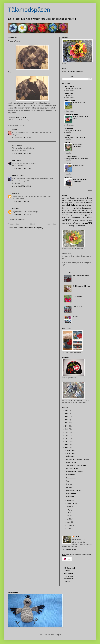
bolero (83, 203)
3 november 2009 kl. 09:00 (22, 169)
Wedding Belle (67, 203)
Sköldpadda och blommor (82, 286)
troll (71, 223)
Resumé (76, 317)
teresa (15, 193)
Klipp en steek (78, 307)
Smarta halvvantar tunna (73, 130)
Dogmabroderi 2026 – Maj (73, 88)
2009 (67, 448)
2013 (67, 435)
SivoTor (85, 200)
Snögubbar (70, 456)
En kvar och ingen (73, 469)
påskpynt (69, 217)
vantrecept (66, 226)
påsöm (74, 217)
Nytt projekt (68, 95)
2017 (67, 423)
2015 (67, 429)
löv (79, 210)
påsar (90, 215)
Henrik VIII (83, 198)
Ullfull (15, 209)
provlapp (84, 215)
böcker (65, 206)
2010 (67, 445)
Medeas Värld (70, 100)
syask (64, 223)
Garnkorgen (69, 576)
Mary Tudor (67, 200)
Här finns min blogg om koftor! (73, 71)
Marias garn (69, 93)
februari (70, 525)
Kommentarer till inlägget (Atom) (32, 228)
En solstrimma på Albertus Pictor (78, 459)
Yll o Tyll (68, 163)
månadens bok (82, 213)
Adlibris (67, 571)
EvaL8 (76, 537)
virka (76, 226)
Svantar (69, 484)
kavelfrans (89, 208)
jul (71, 208)
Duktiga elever (71, 493)
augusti (70, 507)
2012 (67, 438)
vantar (89, 223)
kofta (64, 210)
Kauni (90, 198)
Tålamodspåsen (29, 10)
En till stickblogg (71, 156)
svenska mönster (86, 220)
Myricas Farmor (18, 176)
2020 (67, 414)
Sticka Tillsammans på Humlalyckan (76, 158)
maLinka (16, 160)
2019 (67, 417)
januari (69, 528)
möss (90, 213)
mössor (65, 215)
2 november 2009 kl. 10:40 (22, 153)
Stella (90, 200)
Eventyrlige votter (71, 114)
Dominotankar (71, 462)
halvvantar (88, 206)
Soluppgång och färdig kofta (76, 465)
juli (68, 510)
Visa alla (90, 191)
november (70, 453)
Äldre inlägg (52, 224)
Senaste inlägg (14, 224)
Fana (77, 198)
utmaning (26, 120)
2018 (67, 420)
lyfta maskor (72, 210)
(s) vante (69, 487)
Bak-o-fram (70, 496)
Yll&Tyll (67, 582)
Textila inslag (69, 86)
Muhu (74, 200)
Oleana (79, 200)
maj (68, 516)
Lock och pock (71, 478)
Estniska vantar (78, 296)
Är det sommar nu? (79, 102)
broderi (89, 203)
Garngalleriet (69, 573)
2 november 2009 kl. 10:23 (22, 138)
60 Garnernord (70, 568)
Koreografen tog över (74, 490)
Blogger (58, 635)
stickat (89, 217)
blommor (76, 203)
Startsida (33, 224)
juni (68, 513)
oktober (70, 500)
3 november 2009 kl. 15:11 (22, 202)
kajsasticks (81, 208)
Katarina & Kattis (78, 165)
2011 (67, 441)
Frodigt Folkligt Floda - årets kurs (75, 137)
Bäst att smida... (72, 475)
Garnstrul (68, 177)
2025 (67, 411)
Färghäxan (68, 142)
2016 (67, 426)
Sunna (15, 130)
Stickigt (67, 135)
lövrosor (85, 210)
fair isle (71, 205)
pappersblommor (74, 215)
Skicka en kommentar (18, 219)
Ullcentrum (69, 128)
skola (84, 217)
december (70, 450)
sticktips (67, 220)
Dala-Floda (66, 198)
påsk (64, 217)
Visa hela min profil (69, 549)
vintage (72, 226)
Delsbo (72, 198)
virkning (82, 226)
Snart (68, 481)
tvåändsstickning (79, 223)
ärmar (87, 226)
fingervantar (80, 206)
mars (69, 522)
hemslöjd (66, 208)
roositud (79, 217)
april (68, 519)
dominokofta (19, 120)
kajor (74, 208)
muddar (74, 213)
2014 (67, 432)
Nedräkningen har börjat (75, 472)
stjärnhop (76, 220)
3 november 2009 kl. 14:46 (22, 186)
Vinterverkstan (69, 579)
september (71, 503)
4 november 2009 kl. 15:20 (22, 215)
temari (68, 223)
